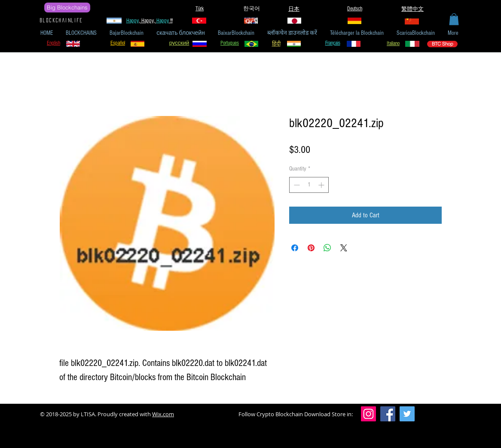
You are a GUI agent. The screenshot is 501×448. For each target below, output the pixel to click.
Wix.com (163, 414)
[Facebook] (388, 414)
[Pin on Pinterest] (311, 248)
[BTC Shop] (442, 44)
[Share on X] (344, 248)
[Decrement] (296, 185)
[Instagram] (368, 414)
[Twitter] (407, 414)
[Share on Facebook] (295, 248)
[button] (454, 19)
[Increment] (322, 185)
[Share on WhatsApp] (327, 248)
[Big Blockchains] (67, 8)
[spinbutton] (309, 185)
